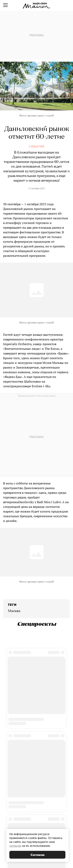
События (37, 147)
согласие (15, 846)
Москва (14, 611)
